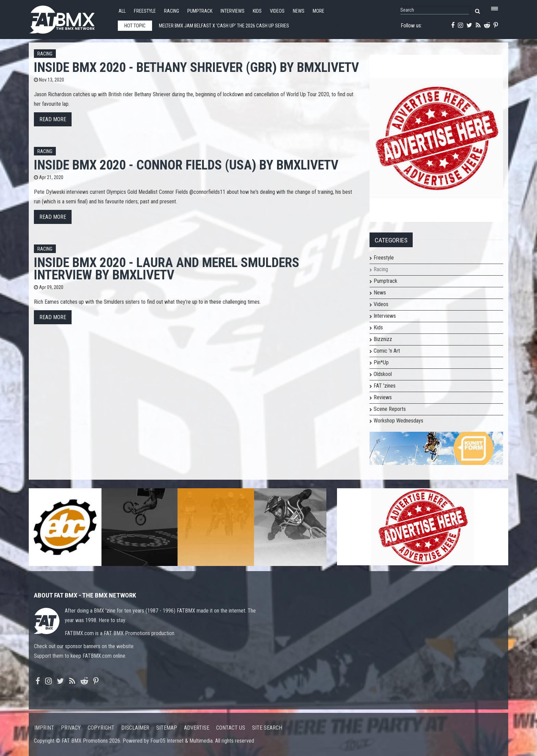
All (122, 11)
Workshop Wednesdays (398, 421)
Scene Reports (390, 409)
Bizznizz (383, 339)
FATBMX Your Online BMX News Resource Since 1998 (70, 18)
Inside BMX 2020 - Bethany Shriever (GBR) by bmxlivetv (196, 67)
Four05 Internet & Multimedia (182, 741)
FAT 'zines (385, 386)
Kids (257, 11)
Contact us (231, 728)
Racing (172, 11)
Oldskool (383, 374)
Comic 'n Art (387, 351)
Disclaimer (135, 728)
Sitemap (167, 728)
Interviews (233, 11)
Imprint (44, 728)
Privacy (71, 728)
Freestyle (145, 11)
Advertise (197, 728)
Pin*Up (381, 362)
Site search (267, 728)
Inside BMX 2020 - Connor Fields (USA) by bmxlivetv (186, 165)
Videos (277, 11)
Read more (53, 119)
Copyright (101, 728)
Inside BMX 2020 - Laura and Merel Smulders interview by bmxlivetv (167, 269)
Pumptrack (200, 11)
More (319, 11)
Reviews (383, 397)
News (299, 11)
